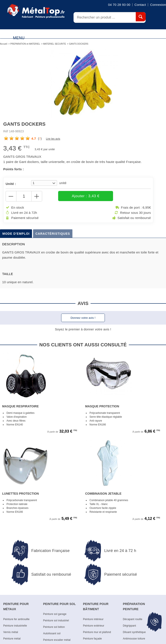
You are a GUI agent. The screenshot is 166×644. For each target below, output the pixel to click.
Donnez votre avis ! (83, 318)
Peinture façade (92, 639)
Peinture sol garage (55, 614)
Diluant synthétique (134, 633)
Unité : (11, 184)
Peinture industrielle (15, 626)
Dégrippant (130, 626)
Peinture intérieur (93, 620)
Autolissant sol (52, 634)
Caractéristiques (53, 234)
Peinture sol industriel (56, 621)
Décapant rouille (133, 620)
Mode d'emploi (16, 234)
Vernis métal (11, 633)
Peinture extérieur (94, 626)
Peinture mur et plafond (97, 633)
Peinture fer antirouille (16, 620)
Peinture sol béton (54, 627)
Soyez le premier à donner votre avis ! (83, 330)
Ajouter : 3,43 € (72, 196)
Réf (6, 131)
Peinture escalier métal (57, 640)
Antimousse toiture (134, 639)
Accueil (4, 44)
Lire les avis (53, 139)
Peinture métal (12, 639)
